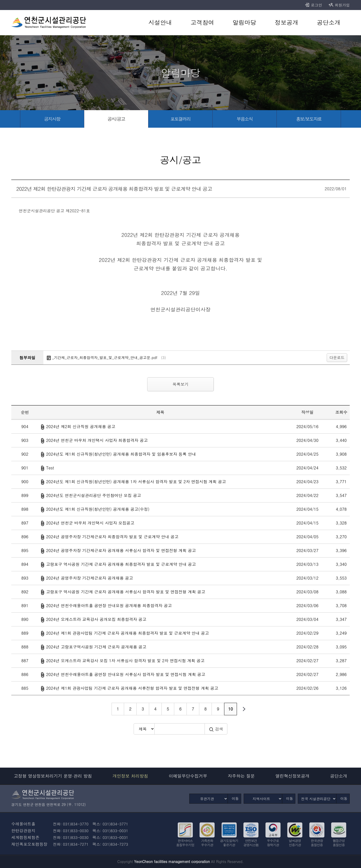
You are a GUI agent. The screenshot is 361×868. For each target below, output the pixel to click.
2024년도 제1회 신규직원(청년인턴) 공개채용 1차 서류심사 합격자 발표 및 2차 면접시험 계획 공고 (136, 482)
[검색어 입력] (179, 729)
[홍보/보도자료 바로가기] (309, 119)
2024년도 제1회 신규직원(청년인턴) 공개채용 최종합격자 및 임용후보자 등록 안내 (121, 454)
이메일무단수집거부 (188, 776)
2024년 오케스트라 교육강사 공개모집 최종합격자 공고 (96, 619)
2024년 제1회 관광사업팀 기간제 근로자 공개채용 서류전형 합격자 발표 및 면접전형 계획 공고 (132, 688)
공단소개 (339, 776)
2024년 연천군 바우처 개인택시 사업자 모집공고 (90, 523)
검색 (216, 729)
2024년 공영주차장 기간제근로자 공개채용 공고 (90, 578)
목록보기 (180, 384)
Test (50, 468)
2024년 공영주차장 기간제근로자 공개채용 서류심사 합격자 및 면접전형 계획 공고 (121, 550)
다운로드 (337, 357)
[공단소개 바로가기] (329, 23)
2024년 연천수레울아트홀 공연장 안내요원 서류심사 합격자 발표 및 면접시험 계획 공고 (126, 674)
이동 (235, 798)
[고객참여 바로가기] (202, 23)
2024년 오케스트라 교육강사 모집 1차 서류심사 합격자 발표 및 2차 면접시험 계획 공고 (125, 661)
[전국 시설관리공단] (317, 799)
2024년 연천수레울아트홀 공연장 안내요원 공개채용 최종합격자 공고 (109, 605)
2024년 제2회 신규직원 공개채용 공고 (81, 426)
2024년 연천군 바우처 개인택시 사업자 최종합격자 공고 (97, 440)
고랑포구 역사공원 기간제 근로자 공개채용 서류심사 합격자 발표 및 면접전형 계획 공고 (126, 592)
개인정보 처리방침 (130, 776)
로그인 (313, 5)
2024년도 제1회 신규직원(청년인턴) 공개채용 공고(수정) (98, 509)
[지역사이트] (263, 799)
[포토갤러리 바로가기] (180, 119)
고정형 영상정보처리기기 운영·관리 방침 (53, 776)
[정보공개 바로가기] (287, 23)
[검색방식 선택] (144, 729)
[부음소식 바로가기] (245, 119)
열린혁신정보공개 (293, 776)
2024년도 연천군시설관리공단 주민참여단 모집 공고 (94, 495)
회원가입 (339, 5)
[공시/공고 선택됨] (116, 119)
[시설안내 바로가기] (160, 23)
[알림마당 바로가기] (244, 23)
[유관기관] (209, 799)
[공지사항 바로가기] (52, 119)
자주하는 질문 (241, 776)
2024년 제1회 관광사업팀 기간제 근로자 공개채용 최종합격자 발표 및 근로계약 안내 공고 (127, 633)
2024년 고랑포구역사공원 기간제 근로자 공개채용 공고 (96, 647)
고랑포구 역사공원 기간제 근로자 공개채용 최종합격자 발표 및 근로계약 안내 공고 (121, 564)
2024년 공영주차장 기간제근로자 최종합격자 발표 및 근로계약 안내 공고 (112, 537)
